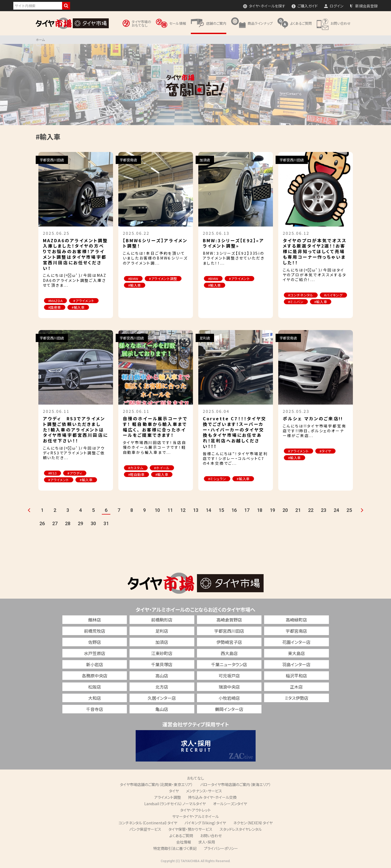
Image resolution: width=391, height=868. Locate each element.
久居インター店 (162, 698)
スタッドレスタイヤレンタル (241, 829)
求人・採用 (207, 842)
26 (42, 523)
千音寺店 (95, 709)
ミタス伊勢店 (297, 698)
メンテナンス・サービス (204, 791)
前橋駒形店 (162, 620)
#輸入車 (78, 307)
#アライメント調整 (163, 279)
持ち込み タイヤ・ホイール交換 (212, 797)
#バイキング (333, 295)
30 (93, 523)
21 (298, 510)
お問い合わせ (211, 836)
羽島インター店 (296, 664)
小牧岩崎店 (229, 698)
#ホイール (162, 468)
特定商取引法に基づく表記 (175, 848)
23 (324, 510)
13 (196, 510)
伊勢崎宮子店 (229, 642)
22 (311, 510)
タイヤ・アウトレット (195, 810)
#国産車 (55, 307)
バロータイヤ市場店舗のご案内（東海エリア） (236, 784)
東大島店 (296, 653)
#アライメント (84, 301)
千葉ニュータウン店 (229, 664)
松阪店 (95, 687)
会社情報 (184, 842)
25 (349, 510)
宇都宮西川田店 (229, 631)
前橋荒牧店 (95, 631)
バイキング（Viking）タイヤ (205, 823)
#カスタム (136, 468)
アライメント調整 (168, 797)
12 (183, 510)
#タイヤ (325, 451)
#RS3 (53, 473)
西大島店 (229, 653)
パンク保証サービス (145, 829)
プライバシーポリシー (221, 848)
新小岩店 (95, 664)
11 (170, 510)
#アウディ (75, 473)
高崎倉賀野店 (229, 620)
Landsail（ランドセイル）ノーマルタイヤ (175, 804)
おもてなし (195, 778)
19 (272, 510)
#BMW (133, 279)
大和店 (95, 698)
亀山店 (162, 709)
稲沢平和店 (296, 676)
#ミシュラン (217, 479)
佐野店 (95, 642)
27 (55, 523)
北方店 (162, 687)
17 (247, 510)
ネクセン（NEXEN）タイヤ (253, 823)
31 (106, 523)
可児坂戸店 (229, 676)
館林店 (95, 620)
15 (221, 510)
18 (260, 510)
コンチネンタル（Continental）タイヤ (148, 823)
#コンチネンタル (301, 295)
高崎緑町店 (296, 620)
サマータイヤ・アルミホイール (195, 816)
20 (285, 510)
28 (68, 523)
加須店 (162, 642)
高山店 (162, 676)
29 (80, 523)
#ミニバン (296, 302)
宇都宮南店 (296, 631)
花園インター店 (296, 642)
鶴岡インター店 (229, 709)
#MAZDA (56, 301)
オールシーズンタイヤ (230, 804)
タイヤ (174, 791)
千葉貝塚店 (162, 664)
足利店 (162, 631)
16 (234, 510)
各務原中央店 (95, 676)
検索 (66, 6)
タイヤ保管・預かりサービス (190, 829)
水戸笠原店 (95, 653)
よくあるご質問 (181, 836)
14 (208, 510)
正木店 (296, 687)
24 (336, 510)
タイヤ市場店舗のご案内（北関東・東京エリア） (156, 784)
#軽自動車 (136, 474)
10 (157, 510)
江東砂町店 (162, 653)
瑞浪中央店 (229, 687)
